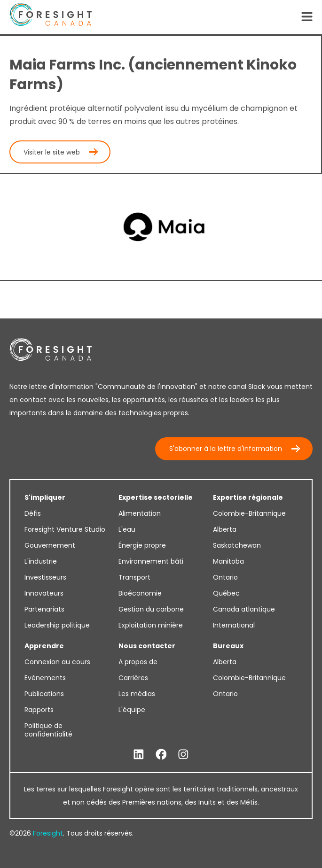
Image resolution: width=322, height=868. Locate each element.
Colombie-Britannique (249, 513)
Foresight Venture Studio (65, 529)
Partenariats (44, 609)
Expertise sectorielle (156, 497)
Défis (33, 513)
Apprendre (44, 646)
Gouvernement (50, 545)
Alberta (225, 529)
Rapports (39, 710)
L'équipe (132, 710)
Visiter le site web (52, 152)
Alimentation (140, 513)
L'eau (127, 529)
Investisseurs (45, 577)
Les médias (137, 694)
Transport (134, 577)
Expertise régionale (248, 497)
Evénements (45, 678)
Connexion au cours (57, 662)
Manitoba (228, 561)
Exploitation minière (151, 625)
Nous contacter (147, 646)
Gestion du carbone (151, 609)
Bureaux (228, 646)
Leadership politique (57, 625)
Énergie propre (142, 545)
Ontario (225, 577)
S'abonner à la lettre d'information (226, 449)
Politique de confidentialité (48, 730)
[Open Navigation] (307, 17)
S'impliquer (45, 497)
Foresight (48, 833)
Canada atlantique (244, 609)
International (234, 625)
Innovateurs (44, 593)
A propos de (138, 662)
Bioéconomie (140, 593)
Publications (44, 694)
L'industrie (41, 561)
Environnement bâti (151, 561)
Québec (226, 593)
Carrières (133, 678)
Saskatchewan (237, 545)
